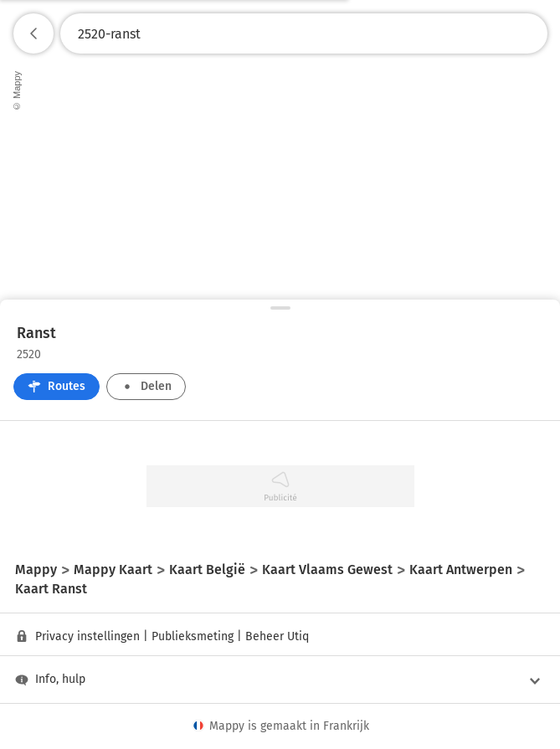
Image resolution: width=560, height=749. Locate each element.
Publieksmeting (193, 636)
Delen (146, 386)
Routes (57, 386)
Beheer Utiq (277, 636)
